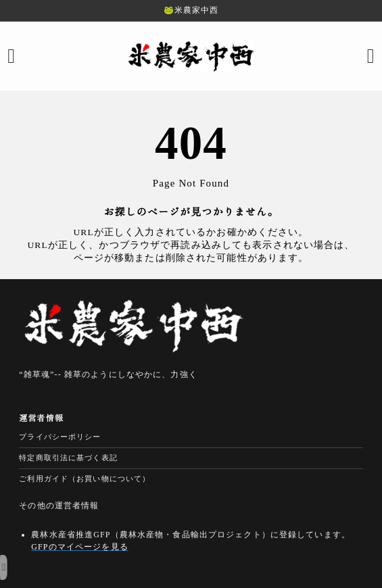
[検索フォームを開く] (371, 56)
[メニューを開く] (11, 56)
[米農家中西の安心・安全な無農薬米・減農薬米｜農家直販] (191, 56)
